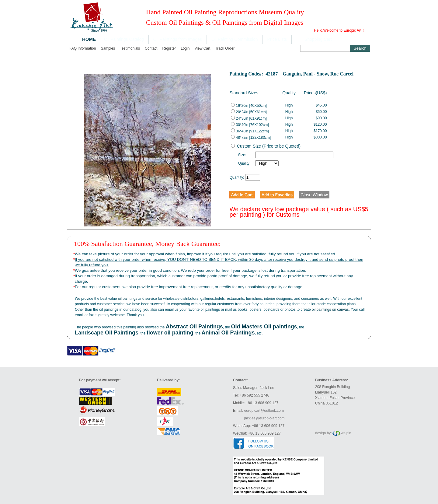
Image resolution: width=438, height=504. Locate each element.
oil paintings (128, 299)
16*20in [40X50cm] (249, 106)
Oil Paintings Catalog (124, 39)
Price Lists (277, 39)
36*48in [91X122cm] (250, 131)
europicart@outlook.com (264, 411)
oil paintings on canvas (330, 310)
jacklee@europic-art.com (264, 418)
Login (185, 48)
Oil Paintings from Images (178, 39)
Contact (151, 48)
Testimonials (130, 48)
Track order (225, 48)
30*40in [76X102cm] (250, 125)
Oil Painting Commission (235, 39)
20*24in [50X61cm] (249, 112)
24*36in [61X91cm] (249, 118)
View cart (203, 48)
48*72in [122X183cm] (251, 138)
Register (169, 48)
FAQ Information (83, 48)
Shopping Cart (318, 39)
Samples (108, 48)
